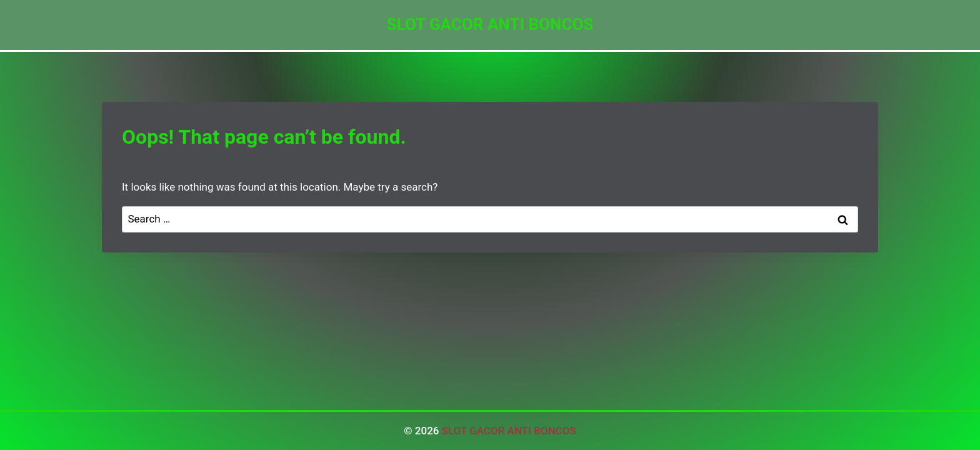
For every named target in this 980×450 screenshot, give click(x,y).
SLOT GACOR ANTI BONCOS (509, 431)
